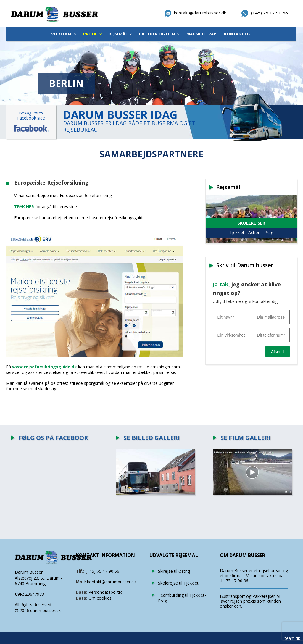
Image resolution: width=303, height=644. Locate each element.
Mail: (81, 582)
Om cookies (100, 598)
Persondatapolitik (105, 592)
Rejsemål (118, 34)
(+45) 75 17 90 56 (102, 571)
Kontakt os (237, 34)
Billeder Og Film (157, 34)
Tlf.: (80, 571)
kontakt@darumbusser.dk (111, 582)
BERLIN (66, 83)
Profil (90, 34)
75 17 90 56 (237, 581)
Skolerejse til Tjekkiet (178, 583)
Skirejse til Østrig (174, 571)
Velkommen (64, 34)
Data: (82, 592)
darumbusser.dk (45, 610)
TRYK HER (24, 207)
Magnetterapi (202, 34)
